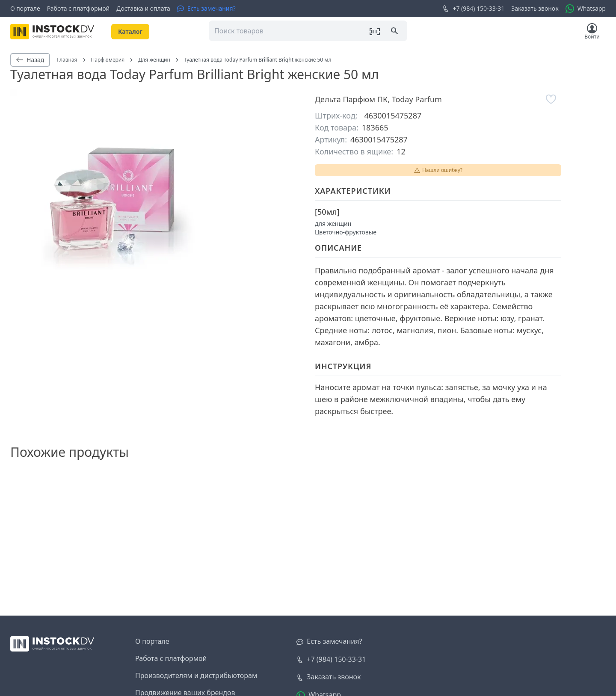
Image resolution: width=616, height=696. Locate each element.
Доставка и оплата (143, 8)
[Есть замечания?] (206, 9)
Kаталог (130, 31)
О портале (25, 8)
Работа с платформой (78, 8)
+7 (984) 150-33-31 (473, 9)
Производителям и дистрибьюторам (196, 675)
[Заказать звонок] (329, 677)
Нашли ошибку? (438, 170)
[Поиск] (395, 32)
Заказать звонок (535, 8)
